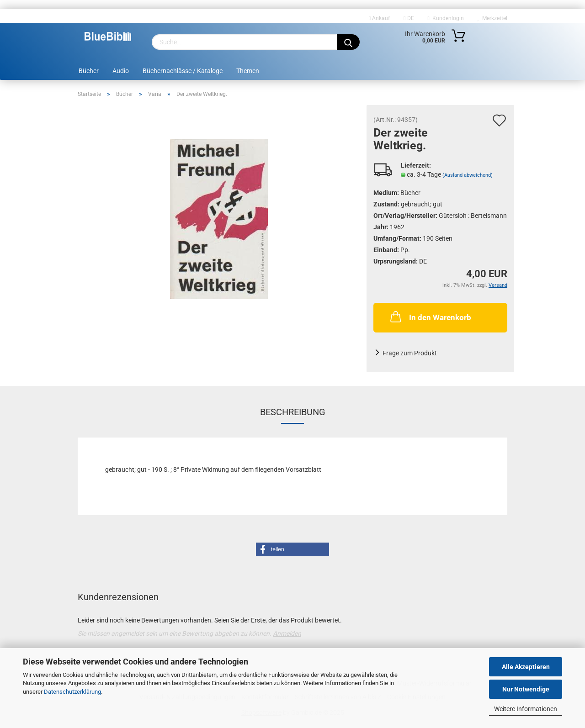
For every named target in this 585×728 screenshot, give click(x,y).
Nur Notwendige (526, 689)
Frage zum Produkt (410, 353)
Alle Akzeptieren (526, 667)
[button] (292, 549)
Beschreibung (293, 412)
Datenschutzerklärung (72, 692)
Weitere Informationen (526, 709)
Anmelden (287, 633)
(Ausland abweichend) (468, 175)
